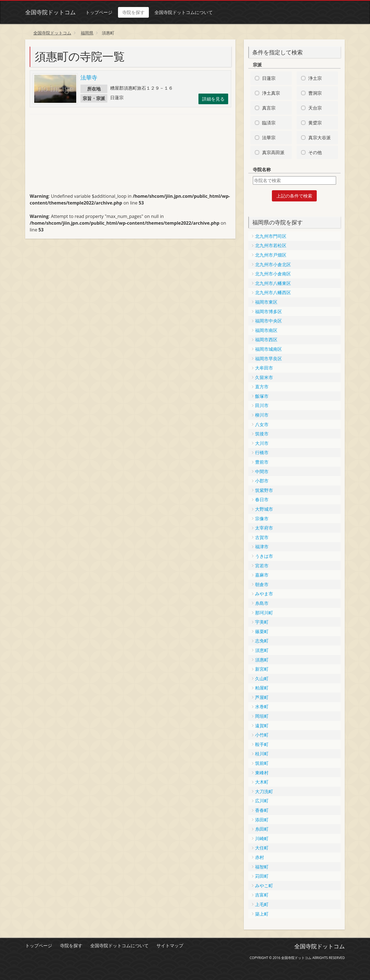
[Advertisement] (72, 156)
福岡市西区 (266, 340)
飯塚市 (262, 396)
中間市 (262, 472)
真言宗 (269, 108)
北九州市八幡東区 (273, 283)
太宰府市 (264, 528)
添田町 (262, 820)
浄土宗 (315, 78)
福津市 (262, 547)
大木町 (262, 782)
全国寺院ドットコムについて (184, 12)
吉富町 (262, 895)
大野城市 (264, 509)
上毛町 (262, 904)
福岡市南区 (266, 330)
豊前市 (262, 462)
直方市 (262, 387)
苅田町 (262, 876)
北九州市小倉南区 (273, 274)
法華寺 (89, 77)
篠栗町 (262, 631)
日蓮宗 (269, 78)
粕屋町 (262, 688)
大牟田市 (264, 368)
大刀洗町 (264, 791)
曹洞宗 (315, 93)
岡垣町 (262, 716)
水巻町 (262, 707)
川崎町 (262, 839)
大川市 (262, 443)
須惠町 (262, 660)
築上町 (262, 914)
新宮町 (262, 669)
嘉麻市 (262, 575)
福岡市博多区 (269, 312)
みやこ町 (264, 886)
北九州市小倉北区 (273, 264)
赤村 (260, 857)
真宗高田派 (273, 152)
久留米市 (264, 377)
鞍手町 (262, 744)
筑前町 (262, 763)
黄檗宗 (315, 123)
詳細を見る (213, 99)
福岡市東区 (266, 302)
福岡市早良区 (269, 359)
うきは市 (264, 556)
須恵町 (262, 650)
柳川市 (262, 415)
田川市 (262, 405)
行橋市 (262, 452)
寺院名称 (262, 169)
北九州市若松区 (271, 245)
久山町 (262, 679)
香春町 (262, 810)
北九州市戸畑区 (271, 255)
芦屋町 (262, 697)
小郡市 (262, 481)
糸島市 (262, 603)
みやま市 (264, 594)
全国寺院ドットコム (50, 12)
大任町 (262, 848)
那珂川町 (264, 613)
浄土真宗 (271, 93)
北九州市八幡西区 (273, 292)
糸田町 (262, 829)
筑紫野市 (264, 490)
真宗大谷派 (320, 138)
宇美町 (262, 622)
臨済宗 (269, 123)
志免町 (262, 641)
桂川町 (262, 754)
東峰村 (262, 773)
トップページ (99, 12)
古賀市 (262, 537)
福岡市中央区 (269, 321)
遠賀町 (262, 726)
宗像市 (262, 519)
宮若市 (262, 566)
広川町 (262, 801)
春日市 (262, 500)
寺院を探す (133, 12)
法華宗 (269, 138)
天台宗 (315, 108)
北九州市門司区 (271, 236)
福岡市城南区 (269, 349)
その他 (315, 152)
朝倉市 (262, 584)
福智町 (262, 867)
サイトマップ (170, 946)
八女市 (262, 424)
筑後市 (262, 434)
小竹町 (262, 735)
